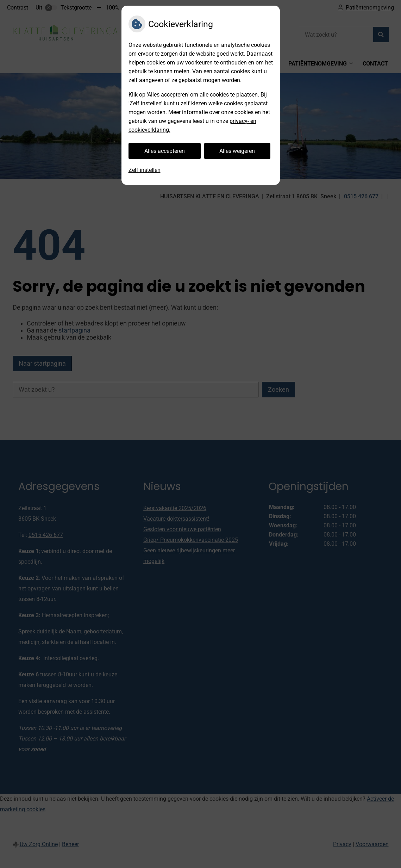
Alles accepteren (165, 151)
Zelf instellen (145, 170)
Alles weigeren (237, 151)
